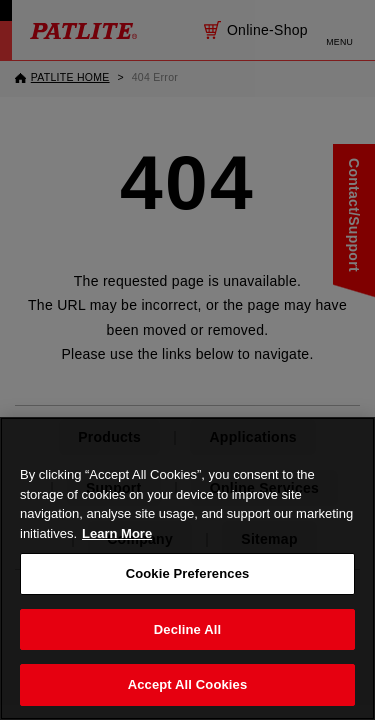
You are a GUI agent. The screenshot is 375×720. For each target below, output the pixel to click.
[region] (187, 568)
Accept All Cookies (188, 684)
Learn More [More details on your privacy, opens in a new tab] (117, 533)
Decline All (187, 629)
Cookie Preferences (188, 573)
